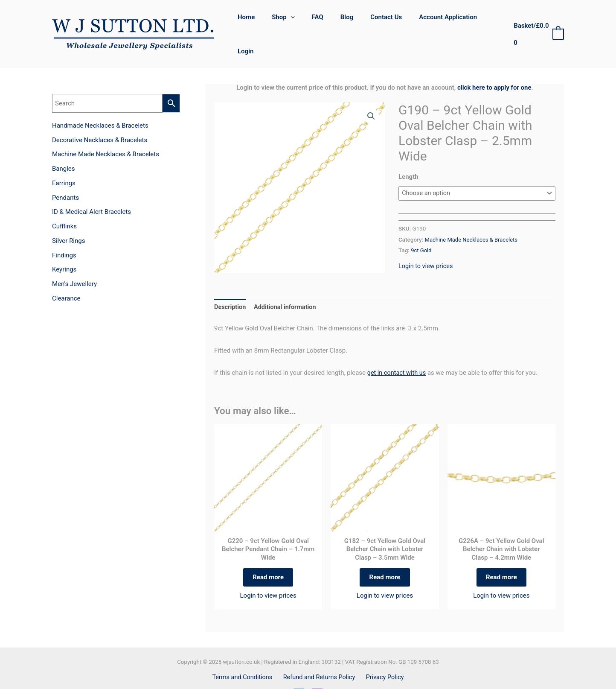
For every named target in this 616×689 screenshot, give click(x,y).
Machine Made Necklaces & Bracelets (473, 215)
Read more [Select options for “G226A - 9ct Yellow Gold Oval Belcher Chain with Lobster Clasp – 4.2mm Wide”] (501, 555)
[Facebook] (299, 674)
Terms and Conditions (244, 657)
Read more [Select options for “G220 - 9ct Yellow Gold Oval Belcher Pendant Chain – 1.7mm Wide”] (268, 555)
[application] (297, 22)
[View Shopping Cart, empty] (537, 22)
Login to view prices (427, 242)
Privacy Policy (383, 657)
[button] (371, 92)
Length (408, 152)
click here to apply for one (494, 63)
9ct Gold (421, 226)
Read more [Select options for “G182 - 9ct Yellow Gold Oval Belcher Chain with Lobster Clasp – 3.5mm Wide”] (385, 555)
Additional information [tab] (287, 283)
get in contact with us (398, 348)
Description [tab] (231, 283)
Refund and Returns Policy (319, 657)
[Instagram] (317, 674)
